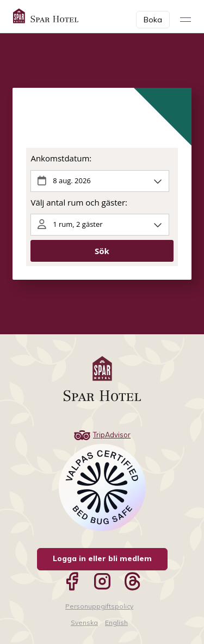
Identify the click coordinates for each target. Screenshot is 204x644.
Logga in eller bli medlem (102, 558)
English (116, 622)
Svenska (84, 622)
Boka (153, 20)
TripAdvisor (102, 435)
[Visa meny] (186, 20)
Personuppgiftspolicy (99, 606)
